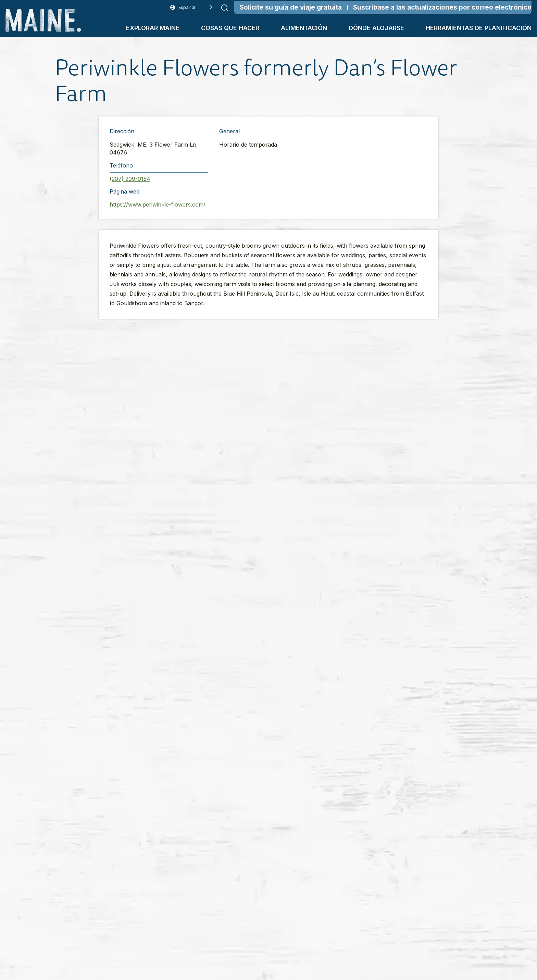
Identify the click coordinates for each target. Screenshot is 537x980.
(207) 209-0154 (130, 179)
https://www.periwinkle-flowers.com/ (158, 204)
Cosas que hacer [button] (230, 28)
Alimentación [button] (304, 28)
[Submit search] (225, 8)
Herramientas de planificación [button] (479, 28)
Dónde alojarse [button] (376, 28)
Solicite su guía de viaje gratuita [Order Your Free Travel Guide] (291, 7)
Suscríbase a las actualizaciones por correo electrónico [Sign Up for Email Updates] (442, 7)
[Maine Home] (43, 20)
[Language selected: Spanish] (191, 7)
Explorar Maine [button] (153, 28)
